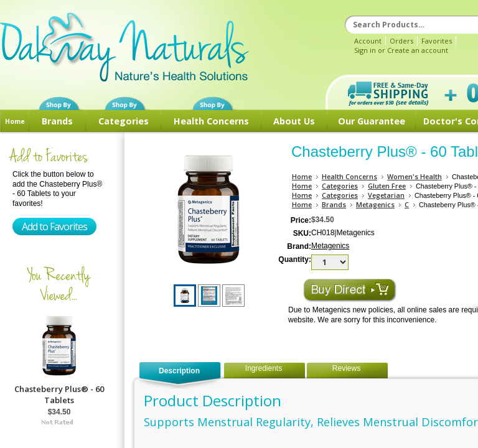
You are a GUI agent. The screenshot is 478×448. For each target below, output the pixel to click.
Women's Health (415, 176)
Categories (124, 121)
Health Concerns (211, 121)
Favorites (437, 41)
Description (179, 371)
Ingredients (264, 368)
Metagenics (375, 204)
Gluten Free (387, 186)
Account (368, 41)
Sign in (365, 50)
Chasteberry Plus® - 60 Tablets (59, 394)
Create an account (418, 50)
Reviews (346, 368)
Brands (57, 121)
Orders (401, 41)
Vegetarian (386, 195)
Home (15, 121)
